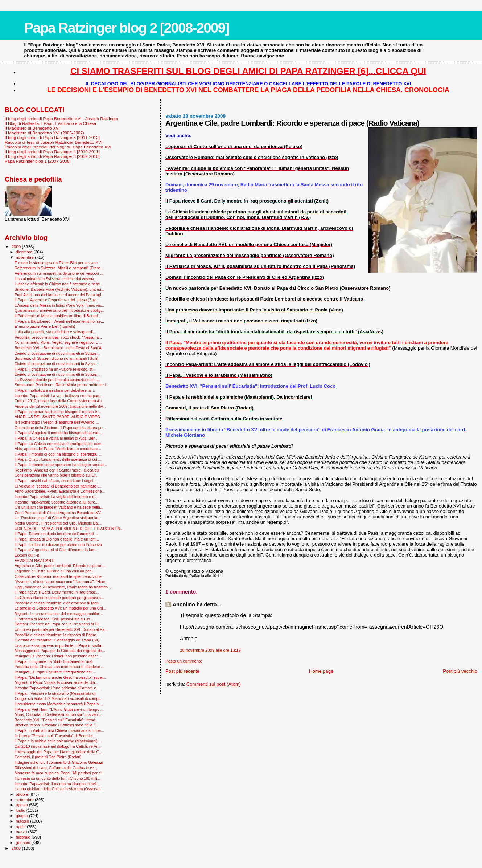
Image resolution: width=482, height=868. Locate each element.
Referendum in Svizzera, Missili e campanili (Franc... (59, 268)
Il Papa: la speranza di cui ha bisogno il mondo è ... (58, 412)
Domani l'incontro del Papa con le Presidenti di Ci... (58, 624)
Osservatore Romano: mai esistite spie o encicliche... (60, 576)
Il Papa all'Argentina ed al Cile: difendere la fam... (56, 550)
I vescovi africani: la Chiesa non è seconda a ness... (59, 284)
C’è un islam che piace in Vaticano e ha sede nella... (59, 507)
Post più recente (182, 671)
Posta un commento (184, 661)
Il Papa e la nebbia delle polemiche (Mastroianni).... (58, 741)
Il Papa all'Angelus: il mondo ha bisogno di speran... (59, 433)
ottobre (23, 794)
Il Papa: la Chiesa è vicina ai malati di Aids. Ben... (57, 438)
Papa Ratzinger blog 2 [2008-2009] (126, 28)
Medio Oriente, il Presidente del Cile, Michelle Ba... (58, 523)
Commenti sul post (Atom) (214, 684)
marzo (22, 832)
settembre (26, 800)
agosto (23, 805)
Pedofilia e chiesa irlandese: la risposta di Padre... (57, 635)
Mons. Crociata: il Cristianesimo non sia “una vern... (58, 714)
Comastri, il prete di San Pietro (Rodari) (48, 757)
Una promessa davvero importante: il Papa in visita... (59, 645)
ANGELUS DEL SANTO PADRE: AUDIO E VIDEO (57, 417)
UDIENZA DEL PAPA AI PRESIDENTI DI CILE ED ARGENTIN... (69, 529)
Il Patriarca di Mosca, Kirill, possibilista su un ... (54, 619)
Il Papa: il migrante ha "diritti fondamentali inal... (55, 661)
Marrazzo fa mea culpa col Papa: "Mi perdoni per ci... (59, 773)
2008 (17, 848)
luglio (21, 810)
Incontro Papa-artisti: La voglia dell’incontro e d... (56, 497)
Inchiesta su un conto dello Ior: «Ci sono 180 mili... (57, 778)
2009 (17, 247)
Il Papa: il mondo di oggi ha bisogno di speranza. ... (58, 454)
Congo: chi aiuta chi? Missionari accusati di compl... (58, 698)
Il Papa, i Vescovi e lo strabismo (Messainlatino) (55, 693)
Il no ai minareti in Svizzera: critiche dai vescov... (56, 279)
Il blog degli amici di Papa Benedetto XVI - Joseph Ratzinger (61, 119)
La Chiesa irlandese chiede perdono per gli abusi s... (59, 598)
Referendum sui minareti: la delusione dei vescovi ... (59, 273)
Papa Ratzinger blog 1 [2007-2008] (38, 161)
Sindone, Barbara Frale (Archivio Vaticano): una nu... (59, 289)
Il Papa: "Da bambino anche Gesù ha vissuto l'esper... (60, 677)
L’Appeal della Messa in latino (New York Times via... (59, 305)
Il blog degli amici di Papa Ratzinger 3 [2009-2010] (52, 156)
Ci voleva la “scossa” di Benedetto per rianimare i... (58, 486)
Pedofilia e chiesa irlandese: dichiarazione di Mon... (58, 603)
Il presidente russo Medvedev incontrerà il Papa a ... (59, 704)
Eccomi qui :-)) (27, 555)
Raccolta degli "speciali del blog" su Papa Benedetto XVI (58, 147)
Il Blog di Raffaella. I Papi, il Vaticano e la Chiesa (50, 123)
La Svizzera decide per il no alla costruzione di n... (57, 380)
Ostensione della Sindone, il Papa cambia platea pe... (60, 428)
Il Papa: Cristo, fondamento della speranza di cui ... (58, 459)
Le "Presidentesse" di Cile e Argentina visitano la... (57, 518)
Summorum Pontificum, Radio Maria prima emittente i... (62, 385)
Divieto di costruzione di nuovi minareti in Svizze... (57, 353)
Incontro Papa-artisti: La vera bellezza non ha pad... (58, 396)
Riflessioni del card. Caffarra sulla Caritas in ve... (56, 768)
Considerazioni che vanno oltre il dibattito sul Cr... (57, 475)
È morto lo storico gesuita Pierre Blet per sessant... (58, 263)
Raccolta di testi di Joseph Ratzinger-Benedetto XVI (53, 142)
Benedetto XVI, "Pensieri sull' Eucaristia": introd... (56, 720)
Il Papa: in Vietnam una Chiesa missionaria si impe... (59, 730)
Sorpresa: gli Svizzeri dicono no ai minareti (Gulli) (56, 358)
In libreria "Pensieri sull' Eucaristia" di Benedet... (55, 736)
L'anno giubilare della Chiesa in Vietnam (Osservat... (59, 789)
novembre (26, 257)
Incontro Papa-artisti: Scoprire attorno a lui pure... (56, 502)
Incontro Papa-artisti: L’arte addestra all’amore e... (57, 688)
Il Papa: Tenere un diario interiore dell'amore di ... (56, 534)
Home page (321, 671)
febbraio (24, 837)
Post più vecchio (460, 671)
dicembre (25, 252)
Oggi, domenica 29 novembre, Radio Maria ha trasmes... (63, 587)
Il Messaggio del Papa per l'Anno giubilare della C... (58, 752)
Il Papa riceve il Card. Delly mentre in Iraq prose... (57, 592)
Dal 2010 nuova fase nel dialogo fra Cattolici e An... (58, 746)
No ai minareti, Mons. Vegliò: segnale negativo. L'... (58, 342)
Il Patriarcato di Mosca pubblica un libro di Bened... (58, 316)
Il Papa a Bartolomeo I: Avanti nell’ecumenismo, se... (59, 321)
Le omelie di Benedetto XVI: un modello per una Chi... (60, 608)
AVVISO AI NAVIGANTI (34, 561)
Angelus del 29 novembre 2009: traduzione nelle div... (60, 406)
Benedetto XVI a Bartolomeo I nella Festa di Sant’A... (60, 348)
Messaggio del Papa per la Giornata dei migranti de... (60, 651)
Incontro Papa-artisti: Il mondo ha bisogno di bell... (57, 784)
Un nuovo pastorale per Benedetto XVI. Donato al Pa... (61, 629)
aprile (21, 827)
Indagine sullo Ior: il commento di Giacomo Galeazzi (59, 762)
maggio (23, 821)
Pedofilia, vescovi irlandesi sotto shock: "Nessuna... (58, 337)
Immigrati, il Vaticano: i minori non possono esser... (58, 656)
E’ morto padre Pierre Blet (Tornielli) (45, 326)
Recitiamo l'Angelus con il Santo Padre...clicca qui (57, 470)
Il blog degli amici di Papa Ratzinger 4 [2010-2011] (52, 152)
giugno (23, 816)
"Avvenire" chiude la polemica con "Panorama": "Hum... (61, 582)
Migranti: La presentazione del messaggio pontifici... (59, 614)
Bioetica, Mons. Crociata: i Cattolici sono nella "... (56, 725)
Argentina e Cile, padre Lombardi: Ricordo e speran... (60, 566)
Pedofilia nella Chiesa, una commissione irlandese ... (59, 667)
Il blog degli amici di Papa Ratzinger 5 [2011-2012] (52, 137)
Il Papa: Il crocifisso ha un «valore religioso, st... (55, 369)
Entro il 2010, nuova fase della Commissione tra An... (60, 401)
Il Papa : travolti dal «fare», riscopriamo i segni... (55, 481)
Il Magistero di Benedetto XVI (32, 128)
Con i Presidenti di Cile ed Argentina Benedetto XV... (59, 513)
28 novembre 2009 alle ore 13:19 (210, 650)
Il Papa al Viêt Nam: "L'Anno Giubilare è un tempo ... (59, 709)
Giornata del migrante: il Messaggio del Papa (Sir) (57, 640)
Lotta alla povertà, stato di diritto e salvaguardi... (55, 332)
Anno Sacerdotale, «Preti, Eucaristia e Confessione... (60, 491)
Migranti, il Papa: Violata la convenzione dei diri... (56, 682)
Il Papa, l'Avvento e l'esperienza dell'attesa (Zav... (56, 300)
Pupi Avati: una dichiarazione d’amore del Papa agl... (59, 295)
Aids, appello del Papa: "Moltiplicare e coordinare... (58, 449)
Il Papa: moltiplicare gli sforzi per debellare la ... (55, 390)
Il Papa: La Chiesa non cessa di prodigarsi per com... (59, 444)
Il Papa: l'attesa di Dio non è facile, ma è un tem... (57, 539)
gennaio (24, 843)
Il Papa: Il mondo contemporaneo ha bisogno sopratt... (61, 465)
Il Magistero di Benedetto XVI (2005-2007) (44, 133)
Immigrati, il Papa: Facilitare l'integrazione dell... (55, 672)
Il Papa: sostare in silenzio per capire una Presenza (58, 545)
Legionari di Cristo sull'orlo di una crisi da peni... (55, 571)
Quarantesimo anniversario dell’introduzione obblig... (59, 310)
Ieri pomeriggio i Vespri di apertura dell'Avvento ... (57, 422)
